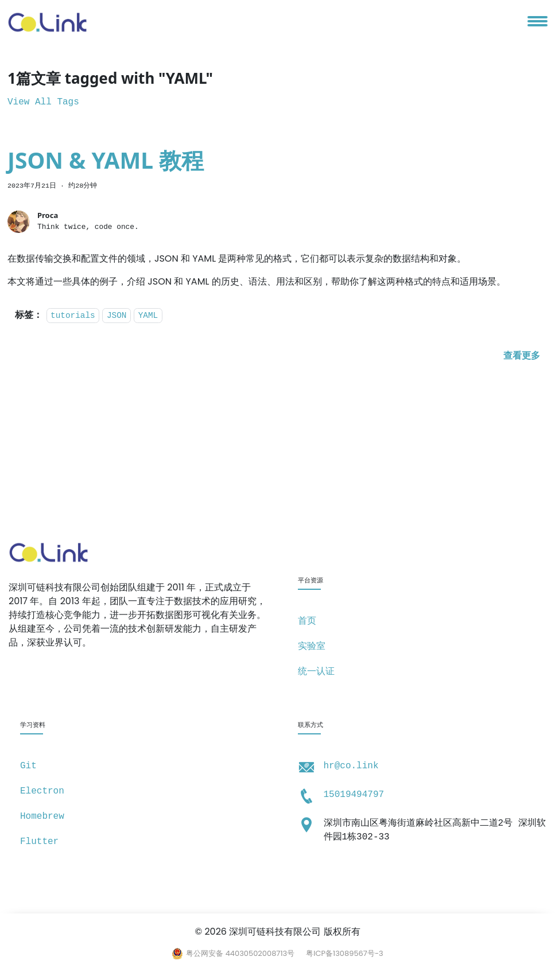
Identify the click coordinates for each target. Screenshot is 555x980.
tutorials (73, 316)
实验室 (312, 647)
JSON (117, 316)
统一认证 (316, 672)
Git (28, 766)
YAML (148, 316)
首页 (307, 621)
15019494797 (354, 795)
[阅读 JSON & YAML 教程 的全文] (522, 356)
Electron (42, 791)
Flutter (39, 842)
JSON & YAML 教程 (106, 160)
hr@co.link (351, 766)
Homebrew (42, 816)
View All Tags (43, 102)
